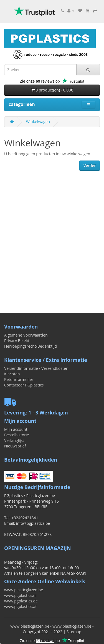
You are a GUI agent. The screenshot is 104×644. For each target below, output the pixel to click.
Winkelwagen (38, 122)
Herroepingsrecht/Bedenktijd (31, 346)
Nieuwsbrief (15, 446)
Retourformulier (19, 379)
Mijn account (16, 429)
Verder (90, 165)
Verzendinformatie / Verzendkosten (36, 368)
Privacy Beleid (17, 341)
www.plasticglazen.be (24, 590)
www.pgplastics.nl (20, 595)
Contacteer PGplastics (24, 385)
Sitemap (74, 632)
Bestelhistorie (17, 435)
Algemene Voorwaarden (26, 335)
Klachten (12, 374)
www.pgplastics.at (20, 606)
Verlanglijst (14, 440)
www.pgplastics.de (21, 601)
